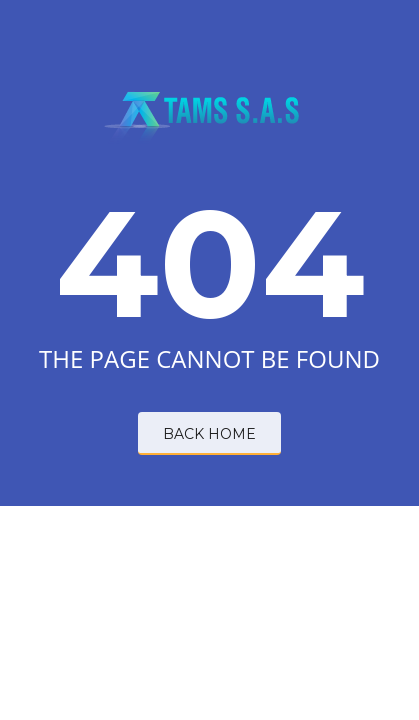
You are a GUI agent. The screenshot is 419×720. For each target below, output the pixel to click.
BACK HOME (209, 434)
